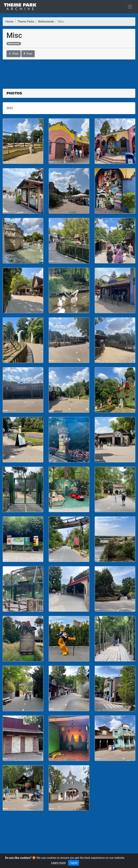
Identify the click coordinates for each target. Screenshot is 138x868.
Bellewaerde (46, 22)
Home (9, 22)
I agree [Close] (73, 863)
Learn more (58, 863)
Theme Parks (26, 22)
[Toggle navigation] (130, 7)
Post (14, 54)
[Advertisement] (69, 72)
